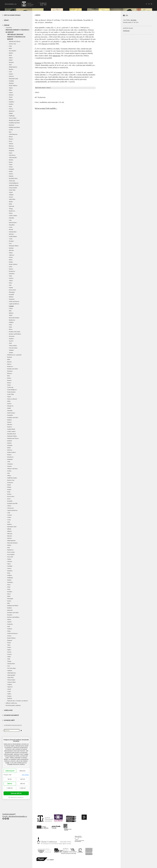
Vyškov (11, 281)
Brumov (11, 139)
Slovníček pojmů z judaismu (13, 705)
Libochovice (12, 155)
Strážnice (11, 339)
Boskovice (12, 111)
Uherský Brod (13, 232)
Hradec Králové (13, 264)
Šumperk (10, 640)
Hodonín (11, 248)
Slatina (11, 253)
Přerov (11, 329)
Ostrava (11, 109)
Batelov (11, 53)
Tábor (10, 276)
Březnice (11, 146)
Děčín (10, 204)
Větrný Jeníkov (13, 346)
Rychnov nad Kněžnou (15, 334)
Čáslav (11, 164)
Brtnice (11, 137)
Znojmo (11, 352)
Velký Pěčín (12, 199)
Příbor (11, 90)
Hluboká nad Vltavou (15, 41)
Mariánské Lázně (13, 79)
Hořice (11, 260)
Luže (10, 220)
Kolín (10, 106)
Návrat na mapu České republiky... (46, 108)
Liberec (11, 93)
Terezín (11, 197)
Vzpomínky (9, 28)
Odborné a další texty (11, 703)
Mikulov (11, 313)
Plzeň (10, 55)
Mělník (11, 113)
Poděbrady (12, 116)
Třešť (10, 343)
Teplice (11, 88)
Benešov (11, 69)
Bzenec (11, 162)
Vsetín (11, 239)
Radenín (11, 176)
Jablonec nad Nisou (12, 469)
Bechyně (11, 62)
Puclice (11, 257)
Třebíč (11, 315)
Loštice (11, 308)
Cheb (10, 46)
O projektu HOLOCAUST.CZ (13, 725)
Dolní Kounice (13, 223)
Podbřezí (11, 322)
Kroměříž (11, 294)
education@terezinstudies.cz (18, 816)
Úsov (10, 243)
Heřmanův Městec (14, 246)
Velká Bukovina (13, 134)
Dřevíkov (11, 234)
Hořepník (11, 169)
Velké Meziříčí (13, 158)
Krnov (11, 141)
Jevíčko (11, 130)
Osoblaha (11, 81)
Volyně (11, 192)
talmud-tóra (57, 56)
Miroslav (10, 536)
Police (11, 283)
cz (146, 4)
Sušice (11, 267)
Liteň (10, 72)
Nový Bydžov (13, 51)
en (149, 4)
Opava (11, 153)
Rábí (10, 311)
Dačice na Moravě (12, 399)
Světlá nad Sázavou (14, 301)
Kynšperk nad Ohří (12, 503)
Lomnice (11, 306)
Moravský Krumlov (14, 318)
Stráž (10, 65)
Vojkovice (12, 255)
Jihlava (11, 58)
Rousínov (11, 148)
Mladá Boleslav (13, 67)
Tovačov (11, 341)
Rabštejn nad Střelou (14, 127)
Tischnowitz (126, 31)
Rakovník (11, 206)
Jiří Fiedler (134, 20)
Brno (10, 132)
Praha (10, 327)
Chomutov (10, 464)
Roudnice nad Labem (14, 332)
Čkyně (11, 97)
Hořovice (11, 76)
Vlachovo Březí (11, 682)
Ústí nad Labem (13, 348)
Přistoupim (12, 292)
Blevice (11, 99)
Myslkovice (12, 320)
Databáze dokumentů (11, 715)
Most (9, 547)
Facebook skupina (8, 814)
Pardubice (12, 102)
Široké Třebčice (13, 86)
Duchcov (10, 427)
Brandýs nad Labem (14, 120)
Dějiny (6, 20)
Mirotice (11, 95)
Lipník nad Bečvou (14, 304)
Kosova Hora (12, 290)
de (152, 4)
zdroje (7, 25)
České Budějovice (14, 183)
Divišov (11, 174)
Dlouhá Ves (12, 211)
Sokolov (9, 622)
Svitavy (9, 636)
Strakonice (12, 299)
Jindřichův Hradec (14, 185)
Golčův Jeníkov (13, 216)
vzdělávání (8, 710)
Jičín (10, 285)
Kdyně (11, 60)
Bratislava (12, 125)
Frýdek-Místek (13, 236)
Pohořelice (12, 274)
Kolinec (11, 74)
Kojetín (11, 287)
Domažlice (12, 225)
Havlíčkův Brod (13, 178)
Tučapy (11, 209)
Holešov (11, 160)
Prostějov (11, 241)
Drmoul (11, 229)
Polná (10, 325)
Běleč (10, 48)
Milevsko (11, 250)
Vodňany (11, 195)
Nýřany (9, 559)
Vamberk (11, 350)
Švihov (11, 213)
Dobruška (11, 218)
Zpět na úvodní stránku (12, 15)
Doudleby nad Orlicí (14, 123)
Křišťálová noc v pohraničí (14, 355)
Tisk (125, 15)
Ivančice (11, 278)
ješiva (64, 42)
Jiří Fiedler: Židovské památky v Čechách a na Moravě (16, 37)
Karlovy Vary (12, 44)
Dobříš (11, 171)
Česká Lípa (12, 181)
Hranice (11, 269)
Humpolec (12, 151)
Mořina (11, 202)
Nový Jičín (10, 557)
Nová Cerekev (13, 118)
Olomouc (10, 561)
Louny (11, 227)
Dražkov (11, 104)
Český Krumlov (13, 188)
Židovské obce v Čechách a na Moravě (17, 701)
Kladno (11, 262)
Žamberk (11, 83)
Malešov (11, 297)
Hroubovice (12, 271)
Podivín (11, 144)
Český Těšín (12, 190)
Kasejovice (10, 482)
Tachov (11, 167)
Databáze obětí (9, 720)
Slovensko (12, 336)
